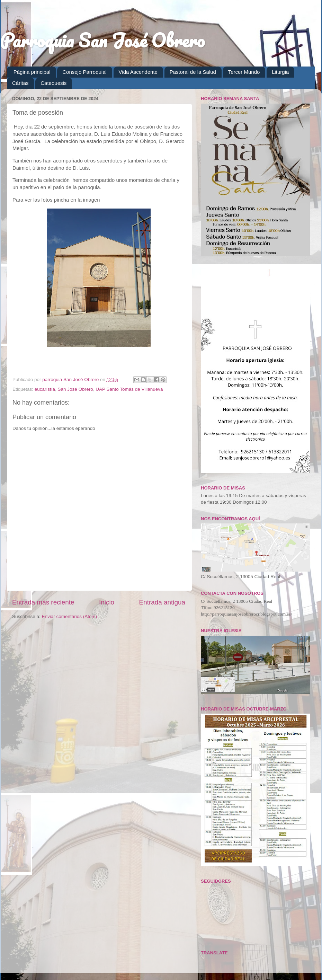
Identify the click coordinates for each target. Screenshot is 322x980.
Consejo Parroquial (84, 72)
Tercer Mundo (244, 72)
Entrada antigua (162, 602)
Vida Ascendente (138, 72)
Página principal (32, 72)
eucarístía (45, 389)
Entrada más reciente (43, 602)
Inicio (107, 602)
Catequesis (53, 83)
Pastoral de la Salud (193, 72)
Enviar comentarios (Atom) (70, 616)
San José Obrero (75, 389)
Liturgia (280, 72)
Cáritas (20, 83)
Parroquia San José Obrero (102, 40)
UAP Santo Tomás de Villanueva (129, 389)
